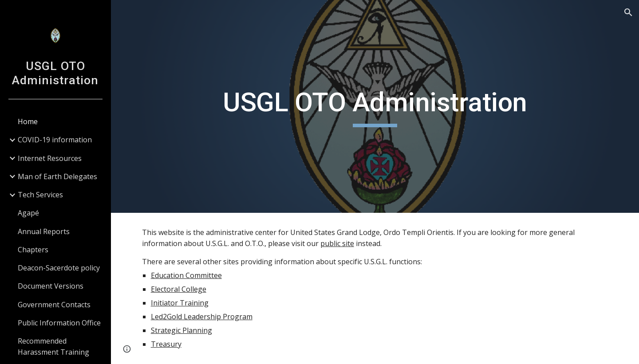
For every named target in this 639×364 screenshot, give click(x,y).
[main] (375, 106)
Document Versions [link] (51, 286)
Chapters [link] (33, 250)
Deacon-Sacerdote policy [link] (59, 268)
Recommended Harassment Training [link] (53, 346)
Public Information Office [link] (59, 323)
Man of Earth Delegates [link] (57, 176)
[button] (628, 12)
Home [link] (28, 121)
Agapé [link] (28, 213)
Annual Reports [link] (44, 231)
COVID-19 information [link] (55, 140)
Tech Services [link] (40, 195)
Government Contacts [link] (54, 305)
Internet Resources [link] (50, 158)
